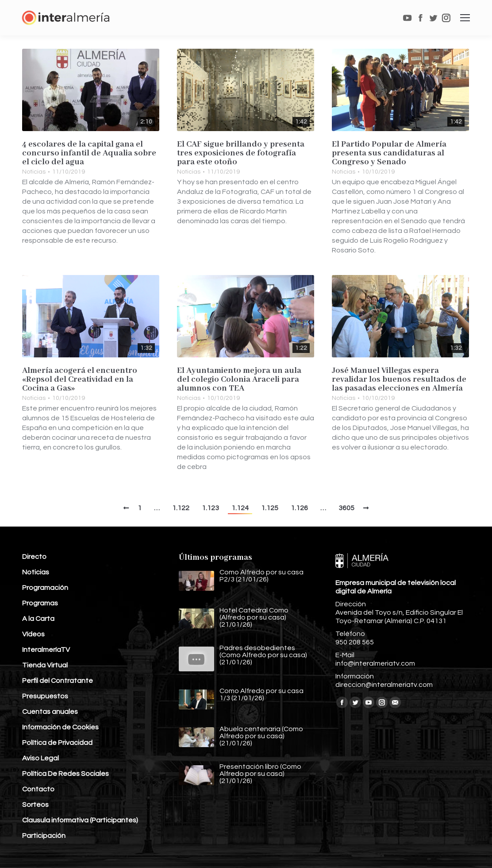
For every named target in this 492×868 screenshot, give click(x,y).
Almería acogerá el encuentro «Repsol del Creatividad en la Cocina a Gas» (80, 380)
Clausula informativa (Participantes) (80, 820)
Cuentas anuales (50, 712)
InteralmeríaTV (46, 650)
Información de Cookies (60, 727)
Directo (34, 557)
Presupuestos (45, 696)
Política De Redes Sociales (65, 774)
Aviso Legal (40, 758)
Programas (40, 603)
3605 (346, 508)
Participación (44, 836)
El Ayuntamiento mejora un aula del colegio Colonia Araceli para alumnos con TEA (239, 380)
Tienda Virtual (45, 665)
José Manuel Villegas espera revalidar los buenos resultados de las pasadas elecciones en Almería (399, 380)
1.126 (299, 508)
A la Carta (38, 619)
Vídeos (33, 634)
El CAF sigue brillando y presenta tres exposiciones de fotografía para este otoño (241, 153)
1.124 (240, 508)
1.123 (210, 508)
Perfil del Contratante (58, 681)
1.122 (181, 508)
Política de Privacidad (57, 743)
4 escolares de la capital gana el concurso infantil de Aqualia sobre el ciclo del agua (89, 153)
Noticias (34, 172)
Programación (45, 588)
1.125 (270, 508)
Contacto (38, 789)
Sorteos (35, 805)
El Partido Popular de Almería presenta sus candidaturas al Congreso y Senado (389, 153)
